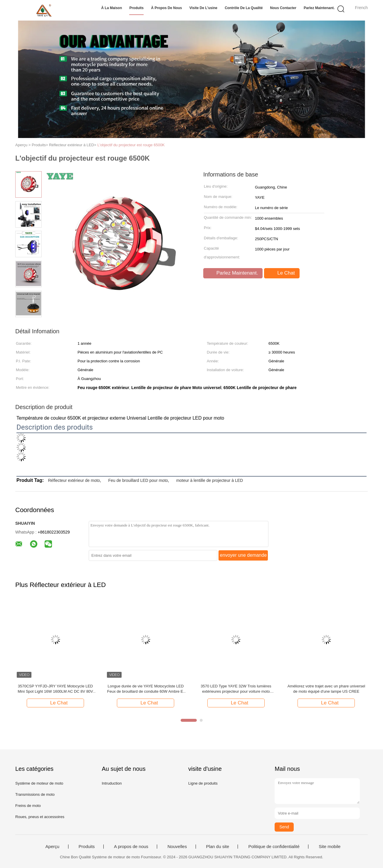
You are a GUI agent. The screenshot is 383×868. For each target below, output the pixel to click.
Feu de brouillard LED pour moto (138, 480)
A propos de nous (131, 847)
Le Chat (282, 273)
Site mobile (330, 847)
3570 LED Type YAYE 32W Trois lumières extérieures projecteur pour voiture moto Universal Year (236, 689)
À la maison (112, 8)
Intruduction (112, 783)
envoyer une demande (243, 555)
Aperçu (53, 847)
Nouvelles (177, 847)
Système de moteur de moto (39, 783)
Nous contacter (283, 8)
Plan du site (218, 847)
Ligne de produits (203, 783)
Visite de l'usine (203, 8)
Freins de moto (28, 806)
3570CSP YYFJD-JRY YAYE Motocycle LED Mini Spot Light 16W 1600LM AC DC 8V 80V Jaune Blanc (55, 689)
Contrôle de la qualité (244, 8)
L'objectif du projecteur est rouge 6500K (131, 145)
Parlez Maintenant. (319, 8)
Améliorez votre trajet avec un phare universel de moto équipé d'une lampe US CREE (326, 689)
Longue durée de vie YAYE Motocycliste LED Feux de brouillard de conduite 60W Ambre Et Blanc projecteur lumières (146, 689)
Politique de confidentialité (274, 847)
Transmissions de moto (35, 794)
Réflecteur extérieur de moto (74, 480)
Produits (136, 8)
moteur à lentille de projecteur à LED (210, 480)
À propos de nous (166, 8)
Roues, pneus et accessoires (40, 817)
